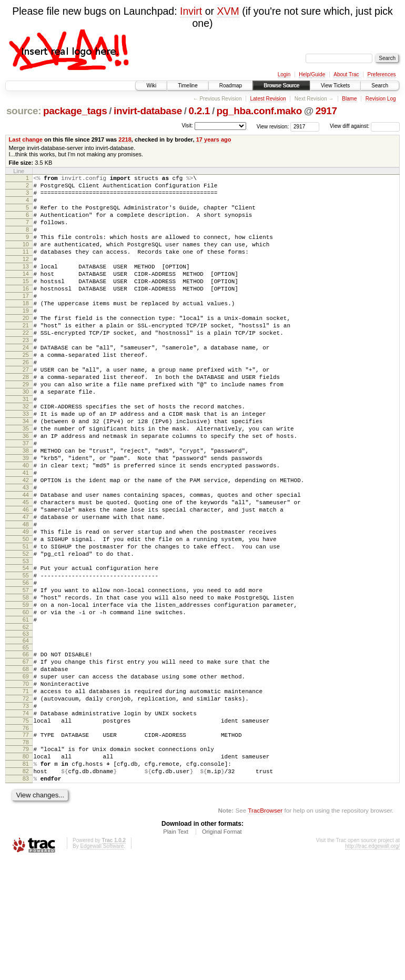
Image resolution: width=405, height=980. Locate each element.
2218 (125, 139)
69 (26, 776)
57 (26, 677)
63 (26, 728)
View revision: (273, 126)
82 (26, 888)
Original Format (222, 952)
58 (26, 686)
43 (26, 554)
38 (26, 509)
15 (26, 303)
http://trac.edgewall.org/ (372, 966)
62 (26, 722)
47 (26, 589)
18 (26, 330)
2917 (326, 111)
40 (26, 527)
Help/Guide (312, 74)
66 (26, 749)
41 (26, 536)
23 (26, 375)
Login (284, 74)
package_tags (75, 111)
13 (26, 285)
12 (26, 276)
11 (26, 267)
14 (26, 294)
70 (26, 785)
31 (26, 446)
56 (26, 668)
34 (26, 473)
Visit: (187, 126)
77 (26, 845)
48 (26, 598)
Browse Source (281, 86)
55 (26, 659)
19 (26, 339)
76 (26, 838)
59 (26, 695)
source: (24, 111)
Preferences (382, 74)
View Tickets (335, 86)
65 (26, 742)
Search (380, 86)
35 (26, 482)
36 (26, 491)
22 (26, 366)
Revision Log (381, 99)
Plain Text (176, 952)
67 (26, 758)
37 (26, 500)
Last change (26, 139)
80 (26, 870)
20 (26, 348)
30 (26, 437)
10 (26, 258)
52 (26, 634)
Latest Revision (268, 99)
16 (26, 312)
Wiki (151, 86)
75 (26, 829)
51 (26, 625)
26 (26, 402)
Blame (349, 99)
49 (26, 607)
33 (26, 464)
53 (26, 643)
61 (26, 713)
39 (26, 518)
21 (26, 357)
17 (26, 321)
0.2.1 (200, 111)
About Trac (346, 74)
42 (26, 545)
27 (26, 411)
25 (26, 393)
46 (26, 581)
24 (26, 384)
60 (26, 704)
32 (26, 455)
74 (26, 821)
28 (26, 419)
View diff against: (365, 126)
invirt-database (148, 111)
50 (26, 616)
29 (26, 428)
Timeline (188, 86)
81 (26, 879)
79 (26, 861)
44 (26, 563)
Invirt (191, 11)
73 (26, 812)
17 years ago (214, 139)
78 (26, 854)
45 (26, 572)
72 (26, 803)
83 (26, 897)
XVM (228, 11)
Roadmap (231, 86)
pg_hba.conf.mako (259, 111)
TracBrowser (265, 930)
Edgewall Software (102, 966)
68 (26, 767)
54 (26, 650)
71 (26, 794)
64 (26, 735)
